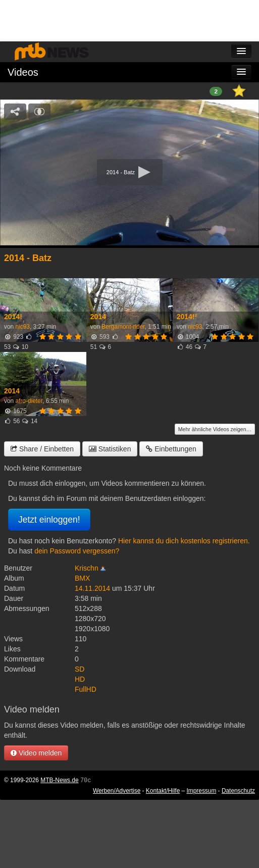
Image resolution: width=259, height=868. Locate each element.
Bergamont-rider (123, 327)
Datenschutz (238, 791)
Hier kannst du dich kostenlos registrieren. (184, 541)
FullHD (86, 689)
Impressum (202, 791)
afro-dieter (29, 401)
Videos (23, 72)
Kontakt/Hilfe (163, 791)
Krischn (87, 568)
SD (80, 669)
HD (80, 679)
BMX (82, 578)
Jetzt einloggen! (49, 520)
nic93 (22, 327)
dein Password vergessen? (77, 551)
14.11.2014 (92, 588)
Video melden (36, 753)
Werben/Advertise (117, 791)
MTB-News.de (59, 780)
